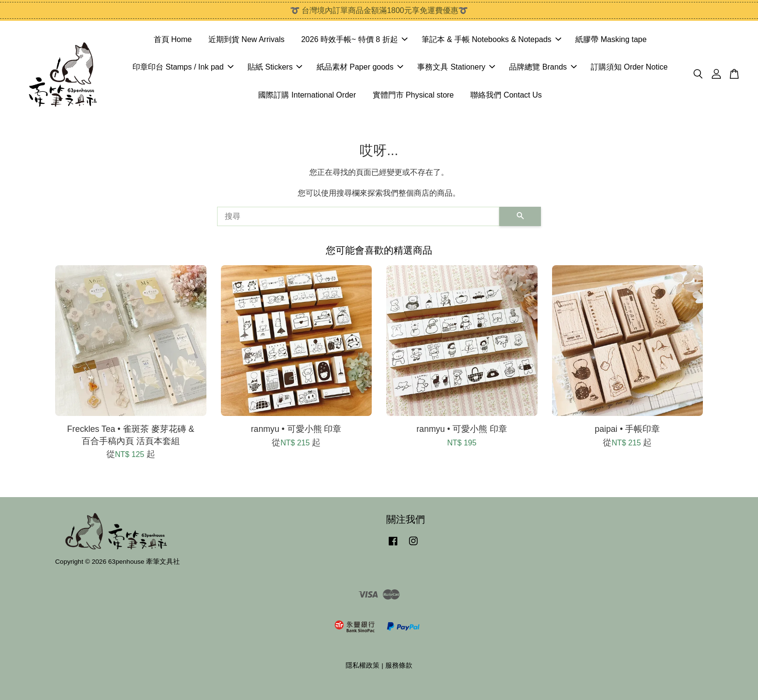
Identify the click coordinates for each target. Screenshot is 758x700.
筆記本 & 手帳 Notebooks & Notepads (491, 39)
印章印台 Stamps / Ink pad (183, 67)
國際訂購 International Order (307, 95)
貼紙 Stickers (275, 67)
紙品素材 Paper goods (360, 67)
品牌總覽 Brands (543, 67)
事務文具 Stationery (456, 67)
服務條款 (399, 665)
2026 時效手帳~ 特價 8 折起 (354, 39)
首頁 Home (173, 39)
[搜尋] (358, 216)
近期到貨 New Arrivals (246, 39)
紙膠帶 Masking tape (611, 39)
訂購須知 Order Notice (629, 67)
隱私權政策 (363, 665)
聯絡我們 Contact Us (506, 95)
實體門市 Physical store (413, 95)
